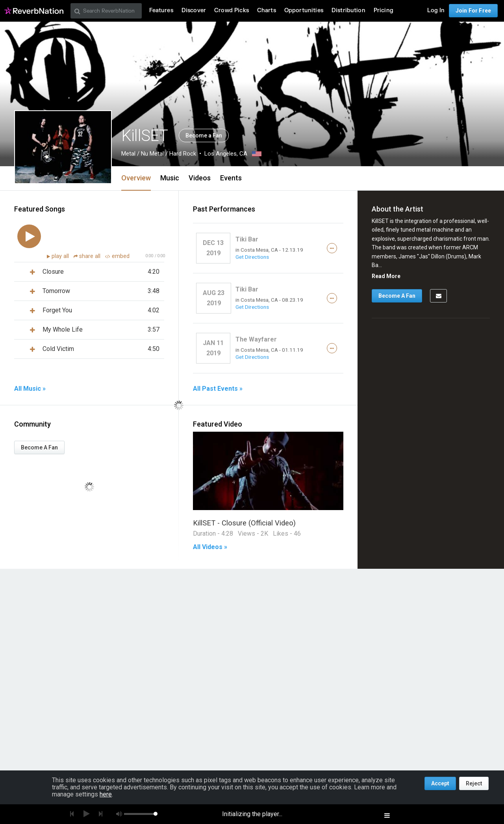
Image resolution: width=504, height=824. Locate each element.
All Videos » (210, 547)
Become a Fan (204, 135)
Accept (440, 783)
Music (170, 178)
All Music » (30, 389)
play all (61, 256)
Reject (474, 783)
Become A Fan (39, 447)
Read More (386, 276)
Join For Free (473, 11)
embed (117, 256)
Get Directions (252, 257)
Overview (136, 178)
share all (88, 256)
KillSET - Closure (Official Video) (244, 523)
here (106, 794)
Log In (436, 10)
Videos (200, 178)
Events (231, 178)
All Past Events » (218, 389)
